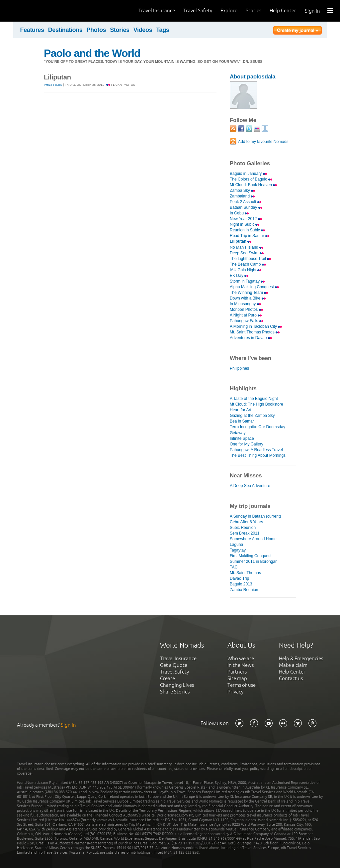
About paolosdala (253, 77)
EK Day (239, 276)
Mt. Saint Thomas (245, 573)
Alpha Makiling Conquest (254, 287)
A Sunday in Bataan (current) (255, 516)
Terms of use (242, 685)
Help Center (283, 10)
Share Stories (175, 692)
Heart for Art (241, 410)
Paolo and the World (92, 53)
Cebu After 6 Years (246, 522)
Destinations (65, 30)
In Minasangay (245, 304)
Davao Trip (239, 578)
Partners (237, 672)
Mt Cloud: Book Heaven (253, 185)
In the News (241, 665)
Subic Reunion (243, 528)
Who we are (241, 658)
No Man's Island (247, 247)
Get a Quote (174, 665)
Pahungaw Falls (247, 321)
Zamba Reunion (244, 590)
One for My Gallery (247, 444)
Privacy (235, 692)
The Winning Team (249, 293)
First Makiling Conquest (251, 556)
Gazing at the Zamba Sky (252, 416)
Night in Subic (245, 224)
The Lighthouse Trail (250, 259)
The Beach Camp (248, 264)
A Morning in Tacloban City (256, 326)
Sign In (312, 11)
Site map (237, 678)
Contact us (291, 678)
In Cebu (239, 213)
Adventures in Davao (251, 338)
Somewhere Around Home (253, 539)
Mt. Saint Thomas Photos (255, 332)
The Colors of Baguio (251, 179)
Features (32, 30)
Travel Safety (198, 10)
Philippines (53, 85)
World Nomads (35, 11)
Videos (143, 30)
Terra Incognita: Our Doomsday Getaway (257, 430)
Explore (229, 10)
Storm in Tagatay (247, 281)
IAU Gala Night (246, 270)
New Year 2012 (246, 219)
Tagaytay (238, 550)
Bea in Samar (242, 421)
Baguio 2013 (241, 584)
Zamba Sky (242, 190)
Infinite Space (242, 438)
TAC (234, 567)
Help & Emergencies (301, 658)
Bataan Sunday (246, 207)
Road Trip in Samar (250, 236)
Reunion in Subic (247, 230)
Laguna (236, 545)
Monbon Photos (246, 310)
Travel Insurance (157, 10)
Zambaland (242, 196)
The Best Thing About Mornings (258, 455)
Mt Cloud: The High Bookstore (256, 404)
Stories (254, 10)
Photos (96, 30)
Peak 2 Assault (246, 202)
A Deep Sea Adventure (250, 486)
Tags (163, 30)
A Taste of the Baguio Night (254, 399)
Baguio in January (248, 174)
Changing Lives (177, 685)
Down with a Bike (248, 298)
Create (168, 678)
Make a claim (293, 665)
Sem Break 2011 (245, 533)
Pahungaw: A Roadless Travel (256, 450)
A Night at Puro (246, 315)
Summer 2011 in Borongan (254, 561)
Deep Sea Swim (247, 253)
